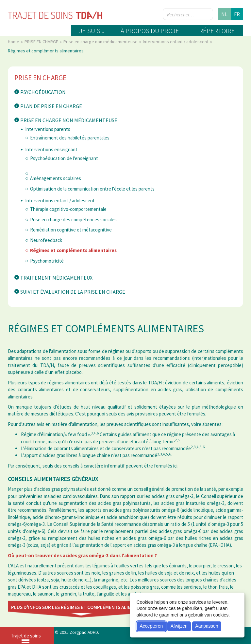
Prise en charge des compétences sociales (73, 220)
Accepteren (151, 626)
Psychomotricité (47, 261)
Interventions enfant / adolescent (176, 42)
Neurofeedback (46, 240)
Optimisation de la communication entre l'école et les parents (92, 189)
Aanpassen (207, 626)
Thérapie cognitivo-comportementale (68, 209)
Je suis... (92, 31)
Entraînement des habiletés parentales (70, 138)
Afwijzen (179, 626)
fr (237, 14)
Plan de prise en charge (51, 106)
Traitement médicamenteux (56, 278)
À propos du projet (152, 31)
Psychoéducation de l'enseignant (64, 158)
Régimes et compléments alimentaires (73, 250)
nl (224, 14)
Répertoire (217, 31)
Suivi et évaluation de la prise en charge (73, 292)
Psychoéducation (43, 92)
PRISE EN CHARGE (42, 42)
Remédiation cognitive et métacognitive (71, 230)
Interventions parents (48, 129)
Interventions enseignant (51, 149)
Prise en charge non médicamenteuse (101, 42)
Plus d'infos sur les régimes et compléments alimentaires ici (85, 607)
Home (14, 42)
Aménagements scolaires (56, 178)
